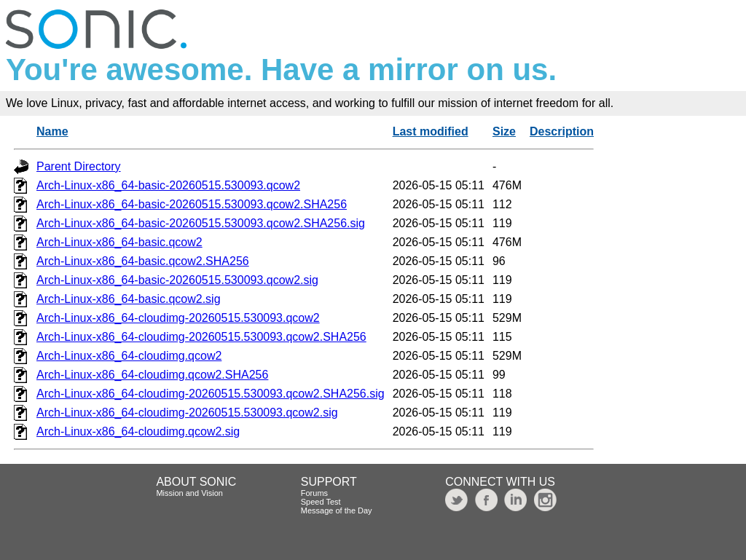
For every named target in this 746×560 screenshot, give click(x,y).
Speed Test (321, 502)
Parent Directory (79, 166)
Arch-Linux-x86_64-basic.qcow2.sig (129, 299)
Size (504, 131)
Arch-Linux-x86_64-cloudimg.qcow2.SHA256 (152, 375)
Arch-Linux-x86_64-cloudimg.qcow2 (129, 356)
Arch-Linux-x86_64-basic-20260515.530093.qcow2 (168, 185)
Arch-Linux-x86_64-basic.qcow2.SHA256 (143, 261)
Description (562, 131)
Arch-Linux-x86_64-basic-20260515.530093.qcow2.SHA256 (192, 204)
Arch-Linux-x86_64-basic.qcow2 (119, 242)
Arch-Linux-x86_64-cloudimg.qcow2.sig (138, 431)
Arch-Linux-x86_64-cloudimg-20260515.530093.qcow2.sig (187, 413)
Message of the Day (337, 510)
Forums (314, 493)
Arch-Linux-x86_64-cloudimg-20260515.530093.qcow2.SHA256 (201, 337)
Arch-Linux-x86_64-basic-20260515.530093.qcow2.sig (177, 280)
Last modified (431, 131)
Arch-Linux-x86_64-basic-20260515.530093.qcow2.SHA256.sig (201, 223)
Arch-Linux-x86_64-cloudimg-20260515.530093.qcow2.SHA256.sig (211, 394)
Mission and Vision (189, 493)
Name (52, 131)
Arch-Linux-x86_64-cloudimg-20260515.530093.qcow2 (178, 318)
